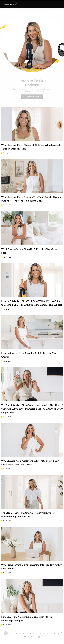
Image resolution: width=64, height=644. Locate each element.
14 (51, 634)
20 (36, 637)
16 (58, 634)
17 (25, 637)
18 (29, 637)
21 (39, 637)
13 (48, 634)
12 (44, 634)
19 (32, 637)
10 (37, 634)
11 (41, 634)
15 (55, 634)
